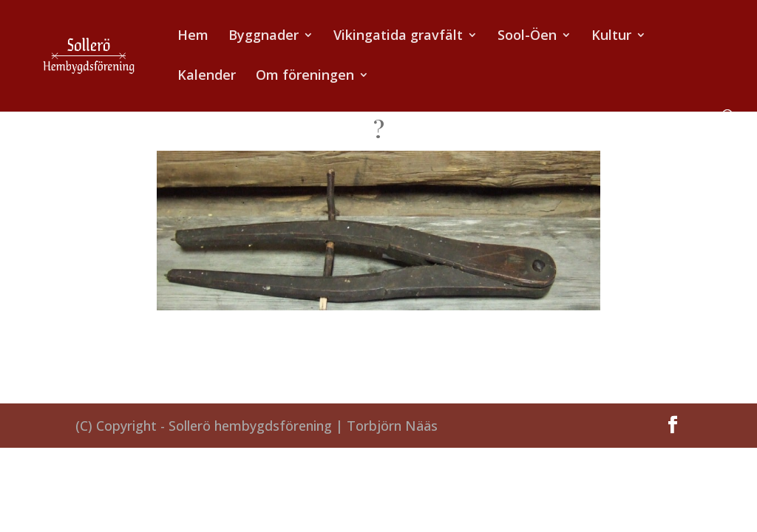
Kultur (611, 37)
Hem (193, 37)
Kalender (207, 76)
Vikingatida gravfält (398, 37)
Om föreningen (305, 76)
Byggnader (264, 37)
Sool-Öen (527, 37)
